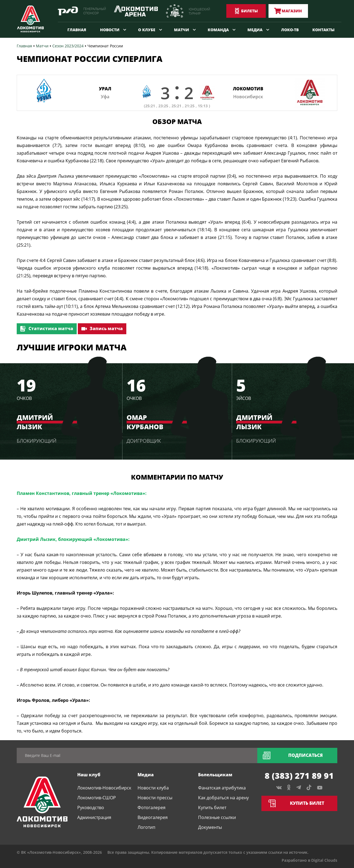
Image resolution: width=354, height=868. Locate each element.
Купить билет (212, 808)
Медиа (255, 30)
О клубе (147, 30)
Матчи (182, 30)
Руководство (91, 808)
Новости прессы (155, 798)
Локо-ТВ (290, 30)
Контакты (323, 30)
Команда (218, 30)
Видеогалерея (153, 817)
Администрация (94, 817)
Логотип (146, 827)
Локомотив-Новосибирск (104, 788)
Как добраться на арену (223, 798)
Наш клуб (89, 775)
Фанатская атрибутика (222, 788)
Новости (110, 30)
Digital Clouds (324, 860)
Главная (77, 30)
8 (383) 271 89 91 (299, 776)
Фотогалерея (152, 808)
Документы (210, 827)
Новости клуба (153, 788)
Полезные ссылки (217, 817)
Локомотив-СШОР (97, 798)
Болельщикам (215, 775)
